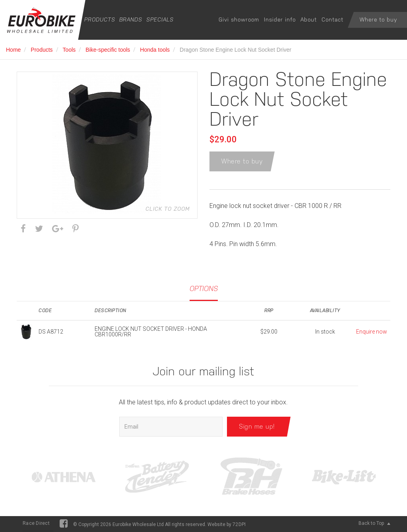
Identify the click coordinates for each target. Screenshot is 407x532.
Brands (131, 19)
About (309, 19)
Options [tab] (204, 288)
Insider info (280, 19)
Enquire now (372, 332)
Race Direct (36, 523)
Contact (332, 19)
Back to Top (374, 523)
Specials (160, 19)
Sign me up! (257, 426)
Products (100, 19)
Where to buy (378, 19)
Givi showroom (239, 19)
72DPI (239, 524)
